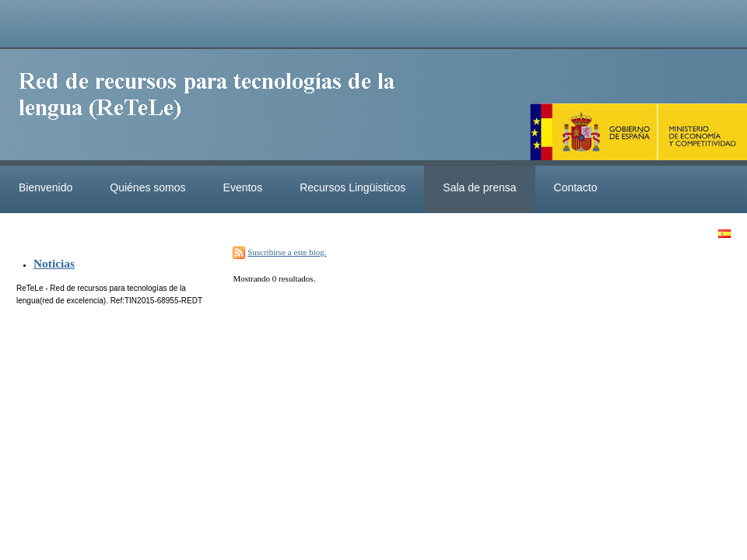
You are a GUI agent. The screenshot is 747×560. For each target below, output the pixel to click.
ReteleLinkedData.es (214, 107)
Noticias (54, 263)
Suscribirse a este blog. (287, 252)
